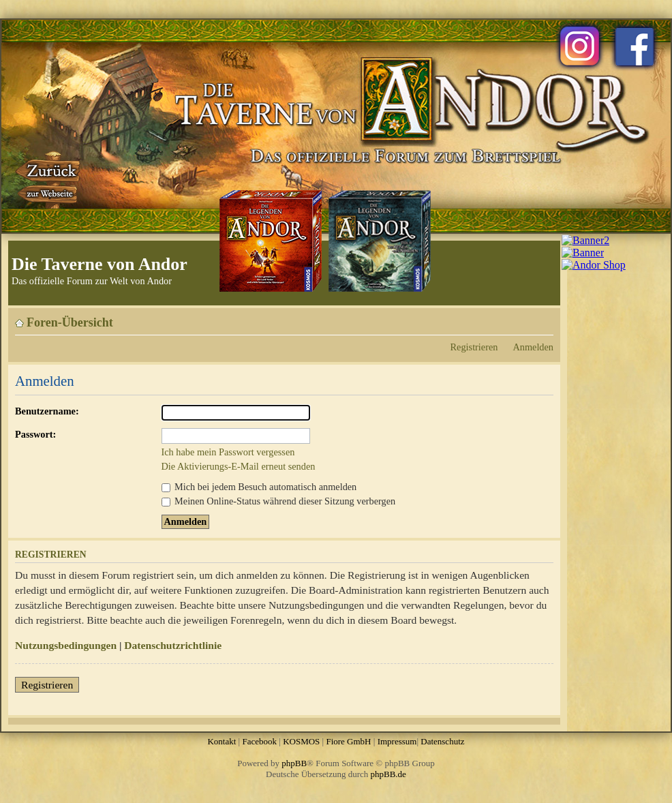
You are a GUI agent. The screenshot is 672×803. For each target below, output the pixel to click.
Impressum (397, 741)
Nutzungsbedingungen (66, 645)
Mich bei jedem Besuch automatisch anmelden (259, 487)
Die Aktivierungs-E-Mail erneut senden (239, 466)
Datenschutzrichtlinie (173, 645)
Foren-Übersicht (70, 322)
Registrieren (474, 347)
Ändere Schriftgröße (544, 318)
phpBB (294, 763)
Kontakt (222, 741)
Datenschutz (442, 741)
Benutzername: (47, 411)
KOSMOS (301, 741)
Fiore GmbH (348, 741)
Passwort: (35, 434)
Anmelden (533, 347)
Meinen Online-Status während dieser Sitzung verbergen (279, 501)
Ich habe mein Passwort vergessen (228, 452)
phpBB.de (388, 774)
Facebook (259, 741)
